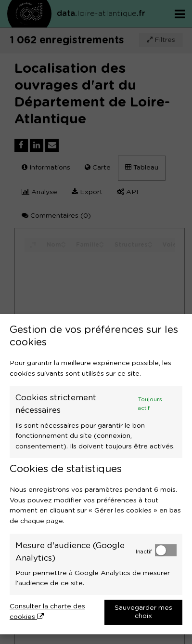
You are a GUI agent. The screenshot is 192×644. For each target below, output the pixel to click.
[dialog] (96, 474)
